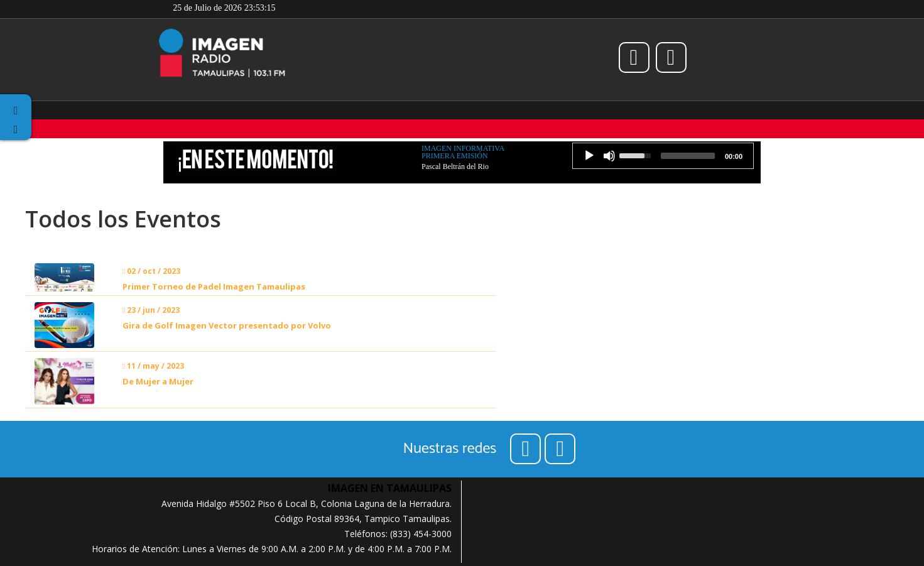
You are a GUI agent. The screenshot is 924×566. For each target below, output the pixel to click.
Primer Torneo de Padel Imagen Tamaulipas (214, 286)
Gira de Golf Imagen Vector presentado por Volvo (227, 325)
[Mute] (609, 156)
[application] (663, 156)
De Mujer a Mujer (158, 381)
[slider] (688, 156)
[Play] (589, 156)
